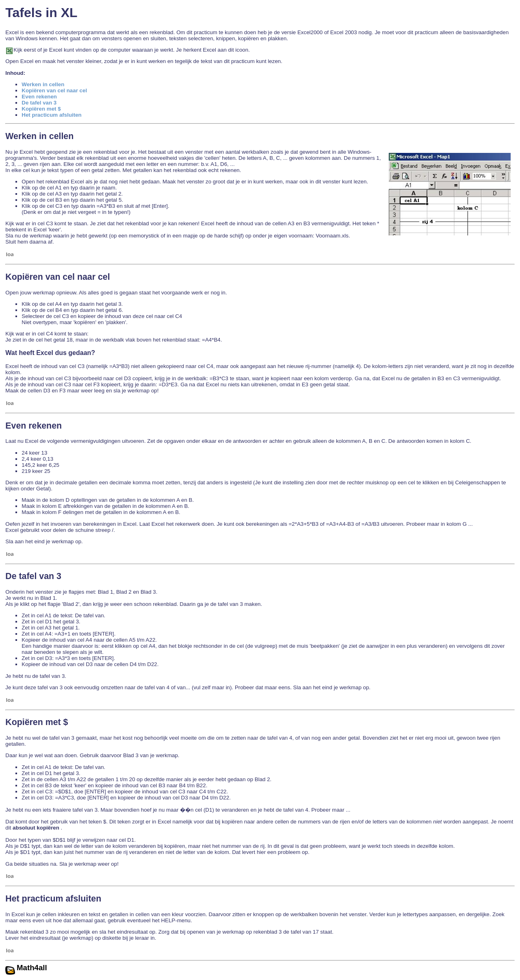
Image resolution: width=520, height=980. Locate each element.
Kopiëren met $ (41, 109)
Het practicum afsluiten (51, 115)
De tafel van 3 (39, 103)
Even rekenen (39, 97)
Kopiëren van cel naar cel (54, 90)
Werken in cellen (43, 84)
